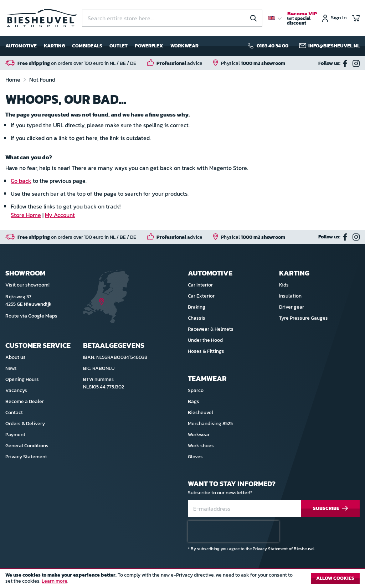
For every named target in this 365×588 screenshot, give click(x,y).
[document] (182, 580)
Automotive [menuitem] (21, 46)
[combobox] (172, 18)
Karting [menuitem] (54, 46)
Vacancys (16, 390)
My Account (60, 215)
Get (302, 19)
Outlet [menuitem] (119, 46)
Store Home (26, 215)
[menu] (102, 46)
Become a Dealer (25, 401)
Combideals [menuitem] (87, 46)
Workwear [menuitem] (184, 46)
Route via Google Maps (31, 316)
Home (14, 79)
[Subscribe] (330, 509)
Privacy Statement (26, 457)
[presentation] (233, 531)
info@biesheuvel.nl (334, 46)
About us (16, 357)
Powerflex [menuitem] (149, 46)
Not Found (42, 79)
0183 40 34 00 (273, 46)
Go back (21, 181)
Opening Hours (22, 379)
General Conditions (27, 446)
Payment (15, 435)
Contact (14, 412)
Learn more (55, 581)
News (11, 368)
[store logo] (41, 18)
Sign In (339, 18)
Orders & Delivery (25, 424)
